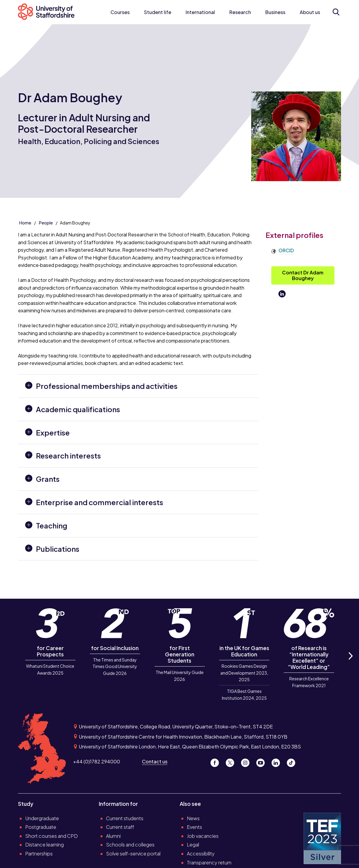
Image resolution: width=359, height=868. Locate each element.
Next (350, 663)
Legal (193, 845)
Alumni (113, 836)
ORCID (286, 250)
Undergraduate (42, 818)
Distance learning (44, 845)
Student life (158, 12)
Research (240, 12)
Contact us (155, 761)
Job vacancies (203, 836)
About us (310, 12)
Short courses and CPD (51, 836)
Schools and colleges (130, 845)
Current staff (120, 827)
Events (194, 827)
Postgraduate (41, 827)
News (193, 818)
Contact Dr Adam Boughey (303, 275)
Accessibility (201, 854)
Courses (120, 12)
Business (275, 12)
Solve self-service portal (133, 854)
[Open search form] (336, 12)
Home (25, 223)
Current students (125, 818)
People (46, 223)
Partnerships (39, 854)
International (200, 12)
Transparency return (209, 862)
